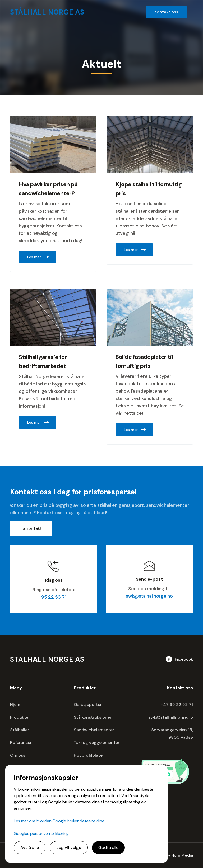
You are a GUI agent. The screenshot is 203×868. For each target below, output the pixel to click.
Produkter (20, 717)
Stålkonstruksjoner (93, 717)
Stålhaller (20, 730)
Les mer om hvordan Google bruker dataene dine (59, 821)
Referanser (21, 743)
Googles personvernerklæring (41, 834)
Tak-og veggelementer (97, 743)
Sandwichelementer (94, 730)
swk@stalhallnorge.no (149, 596)
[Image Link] (53, 145)
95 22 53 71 (54, 597)
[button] (193, 12)
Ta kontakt (31, 528)
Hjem (15, 705)
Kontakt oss (166, 12)
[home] (47, 12)
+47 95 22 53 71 (177, 705)
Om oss (18, 755)
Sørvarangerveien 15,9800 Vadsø (172, 734)
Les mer (34, 257)
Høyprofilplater (89, 755)
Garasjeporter (88, 705)
